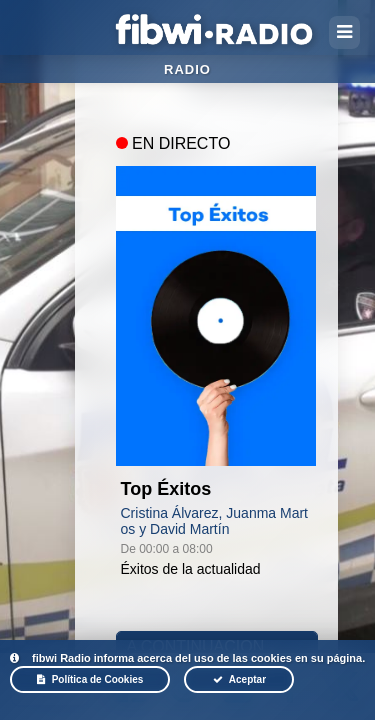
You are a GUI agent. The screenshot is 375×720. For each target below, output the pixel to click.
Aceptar (239, 679)
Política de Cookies (90, 679)
